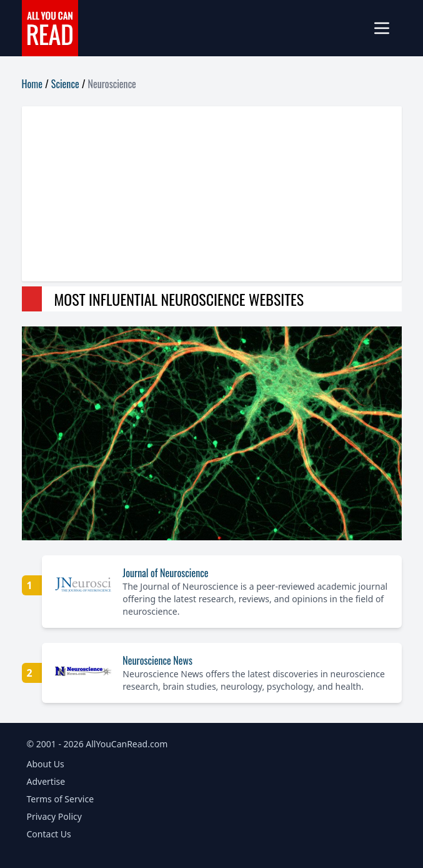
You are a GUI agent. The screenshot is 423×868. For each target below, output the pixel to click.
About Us (46, 764)
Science (65, 84)
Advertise (46, 781)
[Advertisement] (212, 194)
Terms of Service (61, 799)
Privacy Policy (54, 816)
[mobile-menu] (387, 28)
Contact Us (49, 834)
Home (32, 84)
